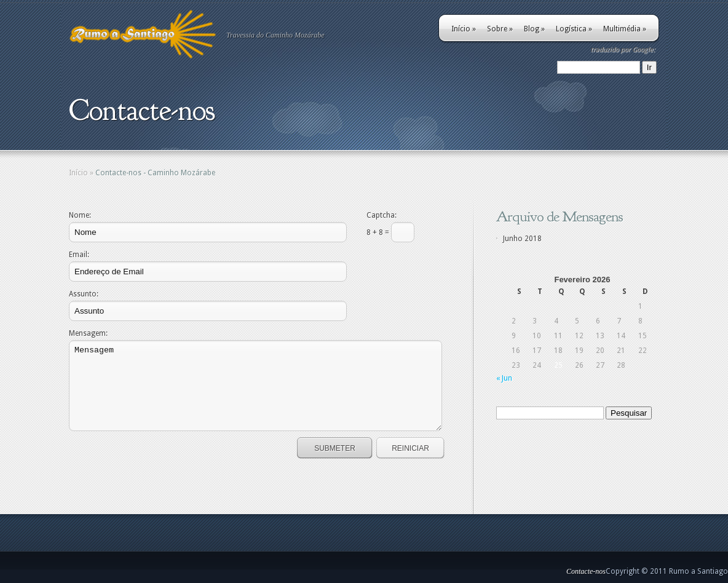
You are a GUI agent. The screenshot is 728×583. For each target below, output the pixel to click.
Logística (574, 29)
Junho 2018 (522, 239)
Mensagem (255, 386)
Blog (534, 29)
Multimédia (625, 29)
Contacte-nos (586, 571)
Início (464, 29)
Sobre (500, 29)
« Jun (504, 378)
